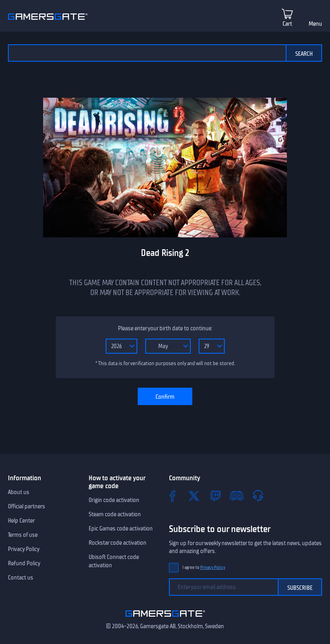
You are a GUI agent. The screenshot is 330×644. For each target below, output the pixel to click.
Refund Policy (24, 563)
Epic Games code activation (121, 528)
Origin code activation (114, 500)
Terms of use (23, 535)
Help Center (21, 521)
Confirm (165, 397)
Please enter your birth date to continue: (165, 328)
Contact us (21, 578)
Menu (315, 24)
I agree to (204, 567)
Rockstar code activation (118, 543)
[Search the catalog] (147, 53)
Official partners (27, 506)
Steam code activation (115, 514)
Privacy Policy (24, 549)
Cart (287, 24)
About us (19, 492)
